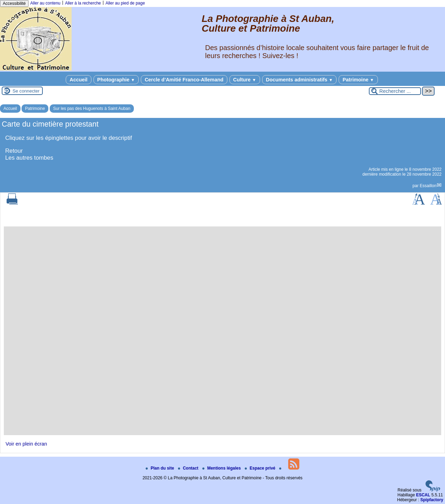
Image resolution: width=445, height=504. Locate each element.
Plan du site (160, 468)
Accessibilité (14, 3)
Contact (189, 468)
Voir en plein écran (26, 444)
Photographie (116, 80)
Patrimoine (358, 80)
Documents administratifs (300, 80)
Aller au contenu (45, 3)
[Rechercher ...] (395, 91)
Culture (245, 80)
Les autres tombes (29, 158)
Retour (14, 151)
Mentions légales (222, 468)
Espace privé (261, 468)
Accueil (78, 80)
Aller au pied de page (125, 3)
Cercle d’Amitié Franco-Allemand (184, 80)
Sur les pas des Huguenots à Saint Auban (92, 109)
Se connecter (26, 91)
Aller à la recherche (83, 3)
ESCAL (423, 495)
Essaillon (428, 186)
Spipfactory (432, 500)
